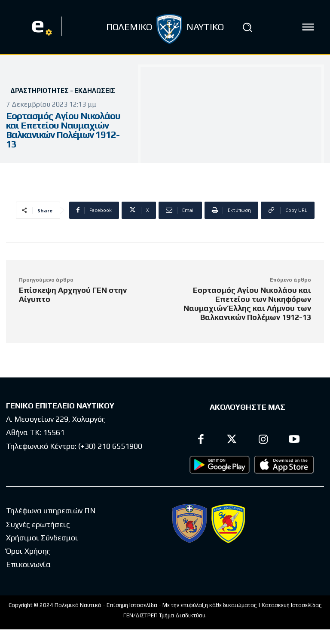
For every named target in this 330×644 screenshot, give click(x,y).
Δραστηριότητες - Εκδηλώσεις (63, 90)
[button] (247, 27)
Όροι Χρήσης (28, 551)
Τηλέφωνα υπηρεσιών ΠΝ (51, 511)
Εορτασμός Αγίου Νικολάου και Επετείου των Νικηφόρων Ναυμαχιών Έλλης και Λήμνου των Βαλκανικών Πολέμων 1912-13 (247, 304)
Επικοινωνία (28, 564)
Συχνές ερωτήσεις (38, 524)
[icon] (308, 27)
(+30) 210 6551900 (110, 446)
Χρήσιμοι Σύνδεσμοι (42, 538)
